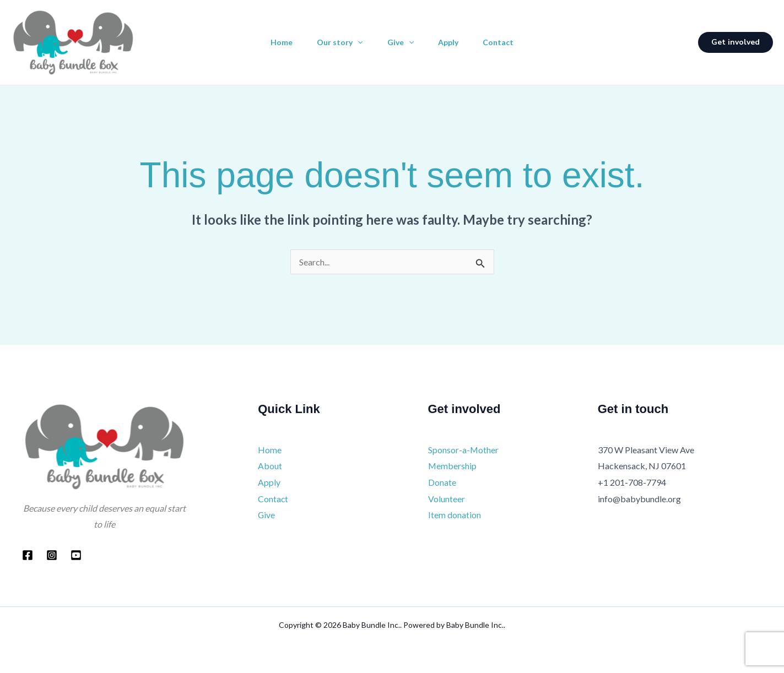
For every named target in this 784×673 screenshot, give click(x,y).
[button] (736, 42)
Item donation (455, 515)
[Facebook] (28, 555)
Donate (442, 482)
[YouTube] (76, 555)
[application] (355, 42)
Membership (453, 466)
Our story (337, 42)
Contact (502, 42)
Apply (450, 42)
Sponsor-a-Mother (464, 450)
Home (277, 42)
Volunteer (447, 499)
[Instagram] (52, 555)
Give (401, 42)
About (270, 466)
